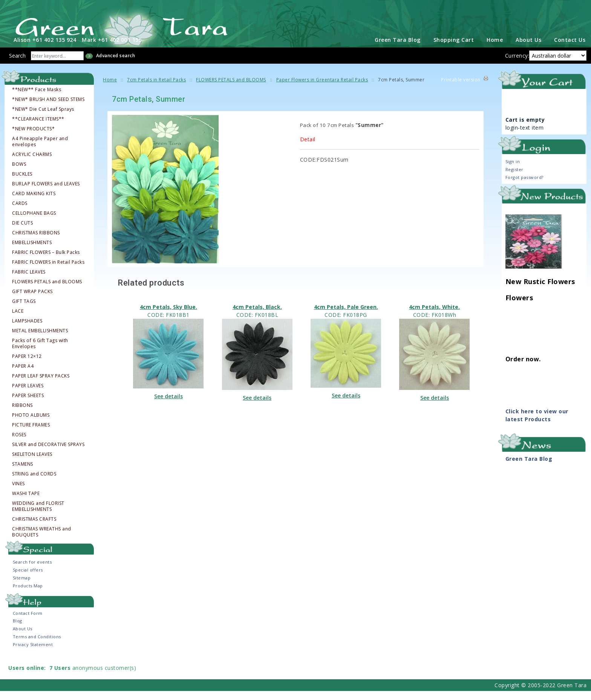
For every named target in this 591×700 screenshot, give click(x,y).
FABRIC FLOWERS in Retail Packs (48, 271)
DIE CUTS (22, 232)
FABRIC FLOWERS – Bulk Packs (46, 261)
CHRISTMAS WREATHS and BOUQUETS (42, 541)
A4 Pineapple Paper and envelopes (40, 150)
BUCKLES (22, 183)
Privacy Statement (33, 653)
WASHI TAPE (26, 502)
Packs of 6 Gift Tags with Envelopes (40, 352)
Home (495, 49)
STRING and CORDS (34, 483)
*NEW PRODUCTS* (33, 138)
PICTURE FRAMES (31, 434)
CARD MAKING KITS (34, 202)
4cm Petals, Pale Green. (346, 316)
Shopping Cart (454, 49)
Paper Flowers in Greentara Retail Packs (322, 89)
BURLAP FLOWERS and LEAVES (46, 193)
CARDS (20, 212)
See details (168, 405)
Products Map (28, 595)
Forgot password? (524, 186)
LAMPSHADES (27, 330)
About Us (528, 49)
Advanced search (116, 65)
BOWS (19, 173)
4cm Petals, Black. (257, 316)
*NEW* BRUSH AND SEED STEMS (48, 108)
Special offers (28, 579)
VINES (18, 492)
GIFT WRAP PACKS (32, 300)
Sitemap (22, 587)
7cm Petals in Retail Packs (156, 89)
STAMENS (23, 473)
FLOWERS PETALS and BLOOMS (47, 290)
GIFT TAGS (24, 310)
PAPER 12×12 (27, 365)
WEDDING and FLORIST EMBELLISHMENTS (38, 515)
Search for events (32, 571)
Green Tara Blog (398, 49)
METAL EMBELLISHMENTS (40, 339)
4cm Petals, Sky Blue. (168, 316)
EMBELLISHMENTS (32, 251)
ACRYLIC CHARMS (32, 163)
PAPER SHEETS (28, 404)
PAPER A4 (23, 375)
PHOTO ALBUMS (31, 424)
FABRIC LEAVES (29, 281)
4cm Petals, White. (434, 316)
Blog (18, 630)
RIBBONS (22, 414)
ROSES (19, 443)
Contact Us (570, 49)
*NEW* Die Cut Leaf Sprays (43, 118)
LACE (18, 320)
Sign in (513, 170)
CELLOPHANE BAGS (34, 222)
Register (514, 178)
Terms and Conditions (37, 646)
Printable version (461, 89)
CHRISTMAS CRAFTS (34, 528)
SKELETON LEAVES (32, 463)
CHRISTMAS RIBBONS (36, 241)
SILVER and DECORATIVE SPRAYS (48, 453)
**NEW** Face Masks (37, 98)
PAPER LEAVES (28, 394)
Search (17, 65)
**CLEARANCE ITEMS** (38, 128)
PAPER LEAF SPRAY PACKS (41, 385)
